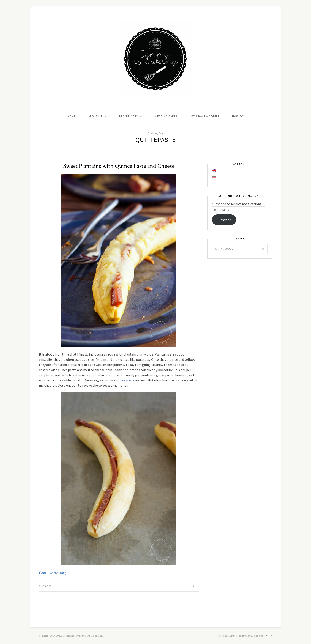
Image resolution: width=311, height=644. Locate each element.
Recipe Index (129, 116)
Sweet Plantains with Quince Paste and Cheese (119, 166)
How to (238, 116)
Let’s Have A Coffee (205, 116)
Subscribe (224, 220)
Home (72, 116)
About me (95, 116)
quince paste (125, 380)
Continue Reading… (54, 573)
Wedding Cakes (166, 116)
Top (269, 636)
